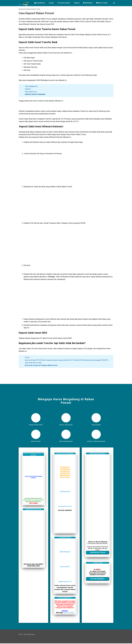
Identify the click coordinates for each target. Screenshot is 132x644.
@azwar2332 (65, 567)
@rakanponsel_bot (65, 507)
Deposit (77, 3)
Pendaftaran (40, 3)
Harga (51, 3)
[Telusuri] (114, 3)
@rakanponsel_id (65, 582)
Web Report (88, 3)
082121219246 (69, 613)
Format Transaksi (64, 3)
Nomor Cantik (102, 3)
